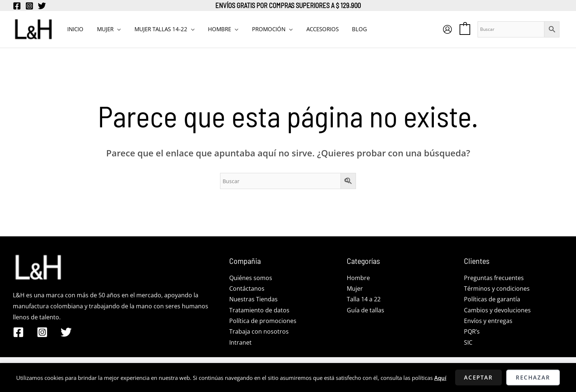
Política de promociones (263, 321)
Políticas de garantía (492, 300)
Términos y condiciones (497, 288)
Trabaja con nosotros (259, 332)
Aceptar (478, 377)
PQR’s (472, 332)
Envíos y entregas (488, 321)
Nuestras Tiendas (253, 300)
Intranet (240, 343)
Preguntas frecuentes (494, 278)
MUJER (102, 29)
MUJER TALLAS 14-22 (155, 29)
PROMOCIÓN (258, 29)
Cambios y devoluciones (497, 311)
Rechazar (533, 377)
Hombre (358, 278)
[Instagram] (29, 6)
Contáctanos (247, 288)
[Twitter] (42, 6)
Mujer (355, 288)
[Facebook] (17, 6)
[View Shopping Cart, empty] (465, 29)
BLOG (344, 29)
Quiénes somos (251, 278)
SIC (468, 343)
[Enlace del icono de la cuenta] (447, 29)
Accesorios (309, 29)
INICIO (74, 29)
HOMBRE (211, 29)
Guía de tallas (366, 311)
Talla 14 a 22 (364, 300)
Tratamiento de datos (259, 311)
